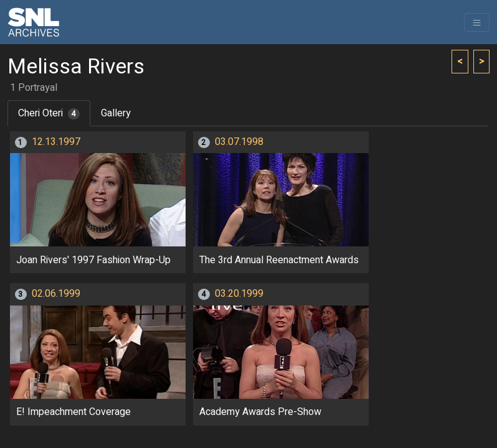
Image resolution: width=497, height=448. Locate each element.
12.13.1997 (56, 142)
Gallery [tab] (116, 113)
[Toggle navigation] (477, 22)
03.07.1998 (239, 142)
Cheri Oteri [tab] (49, 113)
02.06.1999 (56, 294)
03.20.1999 (239, 294)
